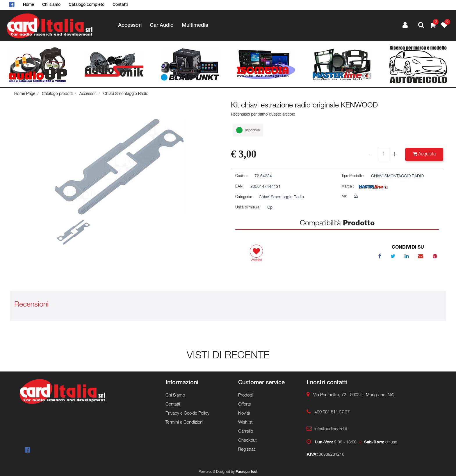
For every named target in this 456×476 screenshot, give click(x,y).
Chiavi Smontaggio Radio (126, 94)
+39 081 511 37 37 (332, 412)
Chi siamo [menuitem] (51, 5)
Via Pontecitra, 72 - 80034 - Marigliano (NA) (354, 395)
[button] (119, 167)
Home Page (25, 94)
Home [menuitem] (28, 5)
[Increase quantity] (395, 154)
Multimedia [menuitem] (195, 26)
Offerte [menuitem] (245, 405)
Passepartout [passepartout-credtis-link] (246, 472)
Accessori (88, 94)
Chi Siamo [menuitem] (175, 396)
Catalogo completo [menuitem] (87, 5)
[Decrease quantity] (370, 154)
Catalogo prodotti (57, 94)
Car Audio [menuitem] (162, 26)
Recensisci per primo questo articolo (263, 115)
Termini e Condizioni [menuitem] (184, 423)
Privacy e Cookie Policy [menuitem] (187, 414)
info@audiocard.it (331, 429)
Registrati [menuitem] (247, 450)
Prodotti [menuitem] (245, 396)
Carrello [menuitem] (246, 432)
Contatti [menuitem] (120, 5)
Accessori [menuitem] (130, 26)
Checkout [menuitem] (247, 441)
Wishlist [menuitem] (245, 423)
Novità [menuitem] (244, 414)
